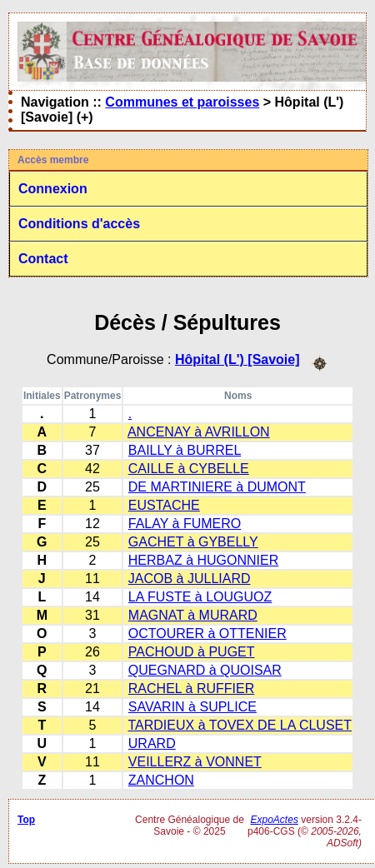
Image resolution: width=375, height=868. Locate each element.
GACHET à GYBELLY (193, 542)
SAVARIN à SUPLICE (192, 707)
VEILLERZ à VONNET (195, 762)
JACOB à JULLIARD (190, 579)
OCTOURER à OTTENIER (207, 634)
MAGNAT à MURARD (193, 615)
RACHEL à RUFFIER (191, 688)
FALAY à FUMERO (185, 524)
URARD (152, 743)
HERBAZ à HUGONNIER (203, 560)
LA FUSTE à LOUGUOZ (200, 597)
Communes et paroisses (182, 102)
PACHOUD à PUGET (192, 652)
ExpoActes (275, 820)
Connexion (53, 189)
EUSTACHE (164, 505)
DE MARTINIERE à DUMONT (217, 487)
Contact (43, 259)
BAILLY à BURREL (185, 450)
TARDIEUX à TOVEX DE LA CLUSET (240, 725)
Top (26, 820)
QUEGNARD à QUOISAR (205, 670)
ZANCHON (161, 780)
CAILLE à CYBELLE (189, 469)
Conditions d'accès (79, 224)
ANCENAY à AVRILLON (199, 432)
